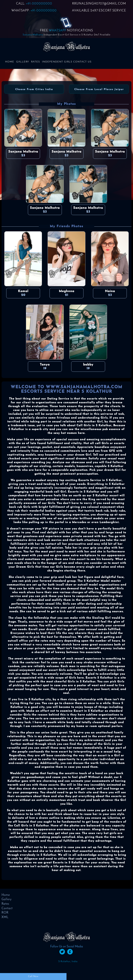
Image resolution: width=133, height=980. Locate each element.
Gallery (23, 62)
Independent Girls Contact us (67, 62)
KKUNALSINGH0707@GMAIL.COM (99, 4)
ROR (5, 913)
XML (5, 917)
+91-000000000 (39, 4)
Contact (7, 908)
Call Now (33, 976)
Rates (36, 62)
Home (10, 62)
